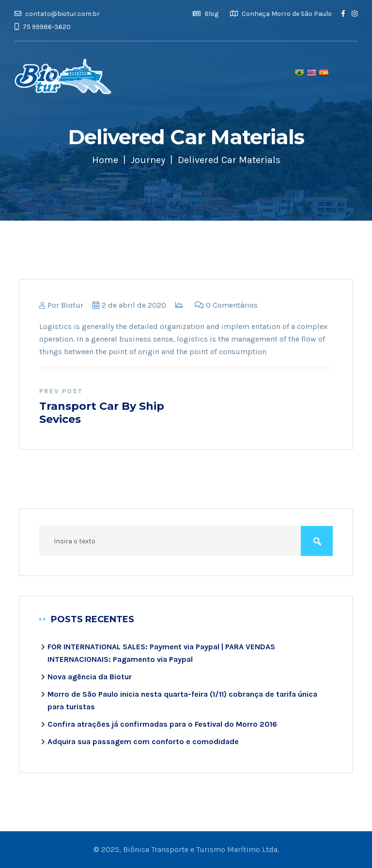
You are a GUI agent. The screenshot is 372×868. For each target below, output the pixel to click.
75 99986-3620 (43, 27)
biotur (72, 305)
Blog (206, 14)
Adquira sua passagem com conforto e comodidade (143, 741)
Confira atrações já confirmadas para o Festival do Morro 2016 (162, 724)
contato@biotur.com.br (57, 14)
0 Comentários (226, 305)
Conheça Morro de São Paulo (281, 14)
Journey (148, 160)
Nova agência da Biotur (90, 677)
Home (105, 160)
